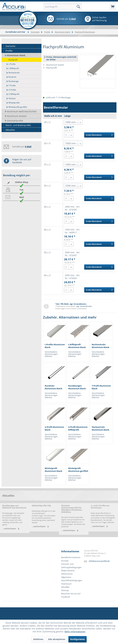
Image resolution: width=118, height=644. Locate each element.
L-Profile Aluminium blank (55, 346)
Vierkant (12, 98)
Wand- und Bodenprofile (18, 125)
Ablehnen (38, 639)
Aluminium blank (16, 55)
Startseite (10, 46)
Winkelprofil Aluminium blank (53, 470)
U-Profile (12, 90)
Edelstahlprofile (15, 121)
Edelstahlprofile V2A (41, 506)
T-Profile (12, 86)
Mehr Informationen (75, 632)
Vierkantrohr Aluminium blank (100, 428)
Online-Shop (22, 182)
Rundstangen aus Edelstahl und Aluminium (14, 507)
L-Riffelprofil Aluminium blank (77, 346)
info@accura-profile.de (99, 561)
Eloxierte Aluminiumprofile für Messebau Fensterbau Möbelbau (72, 509)
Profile (9, 51)
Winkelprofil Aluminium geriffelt (78, 470)
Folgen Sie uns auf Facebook (22, 161)
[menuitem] (113, 7)
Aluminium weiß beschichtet (22, 111)
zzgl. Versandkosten (84, 306)
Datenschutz (67, 574)
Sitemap (65, 590)
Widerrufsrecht (68, 571)
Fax (22, 190)
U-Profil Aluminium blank (54, 428)
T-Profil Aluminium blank (101, 387)
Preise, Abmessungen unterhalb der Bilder (61, 58)
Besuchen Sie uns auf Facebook (71, 595)
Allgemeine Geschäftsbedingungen (72, 579)
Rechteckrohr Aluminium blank (100, 346)
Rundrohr (12, 77)
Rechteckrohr (14, 73)
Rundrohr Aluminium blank (53, 387)
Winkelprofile (14, 103)
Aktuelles (10, 130)
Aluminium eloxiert (17, 116)
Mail (22, 197)
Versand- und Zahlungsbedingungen (71, 566)
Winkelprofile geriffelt (18, 107)
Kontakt (65, 561)
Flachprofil (13, 60)
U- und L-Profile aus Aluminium (100, 507)
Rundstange (14, 81)
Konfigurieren (78, 639)
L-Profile (12, 64)
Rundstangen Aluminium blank (77, 387)
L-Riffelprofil (14, 68)
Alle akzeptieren (57, 639)
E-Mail (73, 19)
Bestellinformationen (71, 557)
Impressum (66, 584)
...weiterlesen (9, 529)
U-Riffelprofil (14, 94)
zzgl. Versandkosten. (78, 304)
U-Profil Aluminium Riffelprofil (78, 428)
